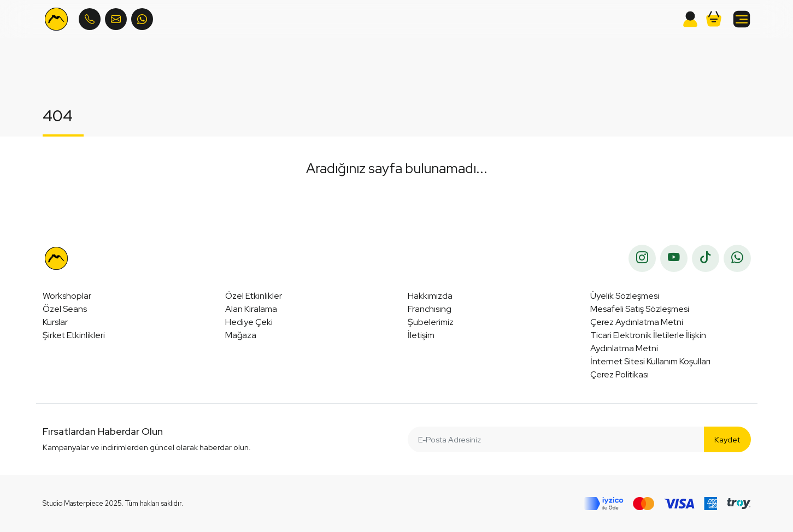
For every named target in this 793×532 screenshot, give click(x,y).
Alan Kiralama (251, 309)
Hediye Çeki (249, 322)
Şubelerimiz (431, 322)
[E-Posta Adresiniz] (556, 439)
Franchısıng (430, 309)
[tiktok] (706, 258)
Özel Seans (65, 309)
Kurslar (55, 322)
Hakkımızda (430, 296)
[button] (714, 19)
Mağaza (241, 335)
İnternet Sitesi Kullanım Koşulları (650, 361)
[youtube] (674, 258)
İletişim (421, 335)
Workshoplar (67, 296)
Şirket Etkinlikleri (74, 335)
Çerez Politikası (619, 374)
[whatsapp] (737, 258)
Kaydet (727, 439)
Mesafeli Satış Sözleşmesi (640, 309)
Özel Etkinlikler (254, 296)
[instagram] (642, 258)
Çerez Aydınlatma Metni (637, 322)
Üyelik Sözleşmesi (625, 296)
